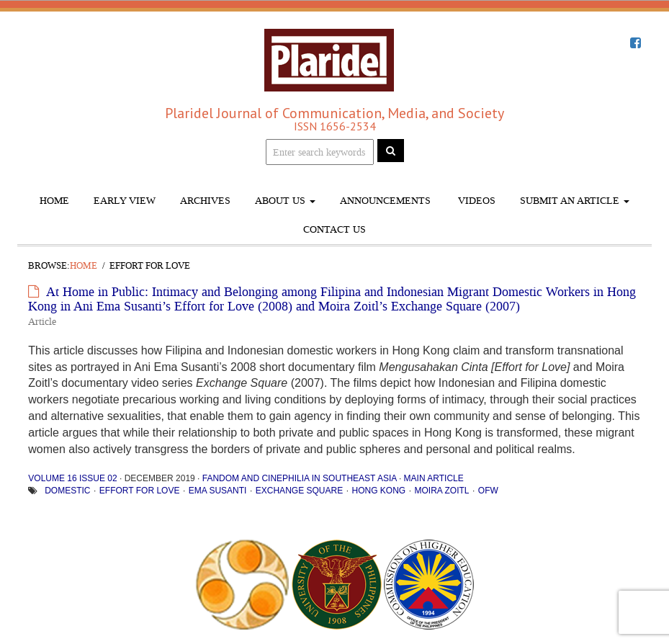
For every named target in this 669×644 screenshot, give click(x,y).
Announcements (385, 201)
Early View (125, 201)
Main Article (434, 478)
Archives (205, 201)
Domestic (67, 491)
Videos (475, 201)
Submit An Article (575, 201)
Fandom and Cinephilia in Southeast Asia (300, 478)
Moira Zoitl (442, 491)
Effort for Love (140, 491)
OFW (488, 491)
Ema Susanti (218, 491)
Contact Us (334, 229)
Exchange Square (299, 491)
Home (54, 201)
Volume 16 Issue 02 (72, 478)
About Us (285, 201)
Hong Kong (378, 491)
